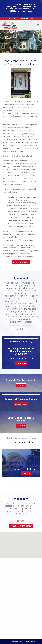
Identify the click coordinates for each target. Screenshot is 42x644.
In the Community (21, 613)
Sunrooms (21, 585)
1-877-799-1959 (27, 573)
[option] (6, 484)
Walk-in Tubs (21, 596)
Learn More (21, 363)
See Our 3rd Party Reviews (21, 526)
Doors (21, 589)
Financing (21, 606)
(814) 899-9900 (26, 571)
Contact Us (21, 620)
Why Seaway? (21, 617)
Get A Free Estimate (21, 262)
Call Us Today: (21, 19)
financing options (30, 254)
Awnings (21, 593)
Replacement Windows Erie (21, 582)
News (21, 610)
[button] (21, 544)
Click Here (26, 473)
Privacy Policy (21, 624)
